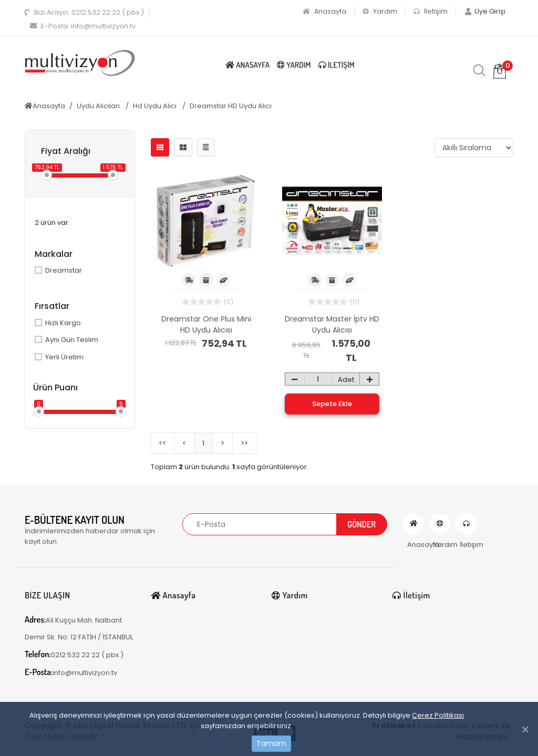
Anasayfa (324, 11)
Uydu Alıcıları (99, 106)
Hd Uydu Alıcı (156, 106)
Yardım (380, 11)
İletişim (431, 11)
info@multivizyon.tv (83, 26)
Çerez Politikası (438, 715)
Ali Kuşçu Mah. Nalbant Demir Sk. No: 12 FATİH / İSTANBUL (79, 628)
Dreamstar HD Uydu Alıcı (231, 106)
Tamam (271, 743)
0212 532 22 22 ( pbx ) (84, 12)
